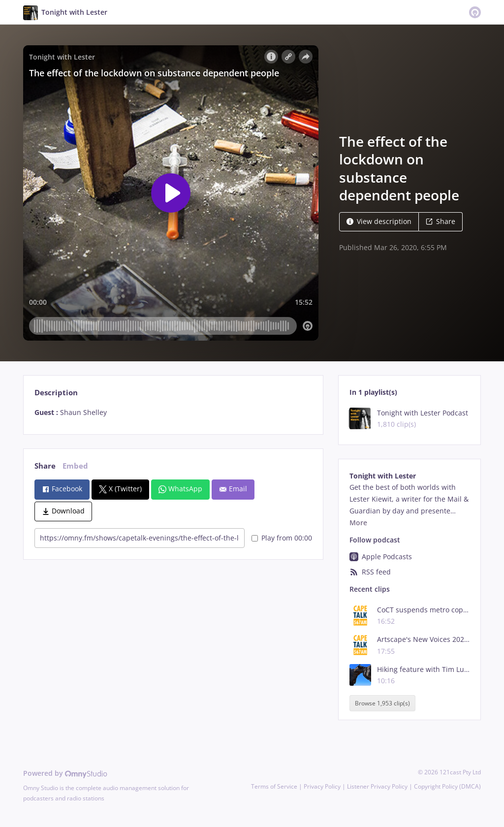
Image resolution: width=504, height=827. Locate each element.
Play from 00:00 (282, 538)
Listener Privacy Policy (377, 786)
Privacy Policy (322, 786)
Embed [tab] (75, 466)
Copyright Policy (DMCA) (447, 786)
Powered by (65, 773)
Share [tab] (45, 466)
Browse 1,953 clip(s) (382, 703)
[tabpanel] (173, 413)
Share (441, 221)
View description (379, 221)
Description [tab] (56, 393)
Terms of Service (274, 786)
